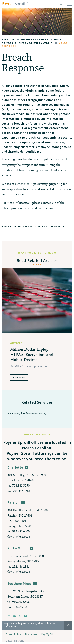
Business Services (33, 40)
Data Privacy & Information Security (32, 41)
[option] (37, 329)
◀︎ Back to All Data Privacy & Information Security (33, 226)
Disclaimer (31, 634)
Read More (19, 378)
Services (8, 40)
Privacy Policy (13, 634)
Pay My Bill (47, 634)
